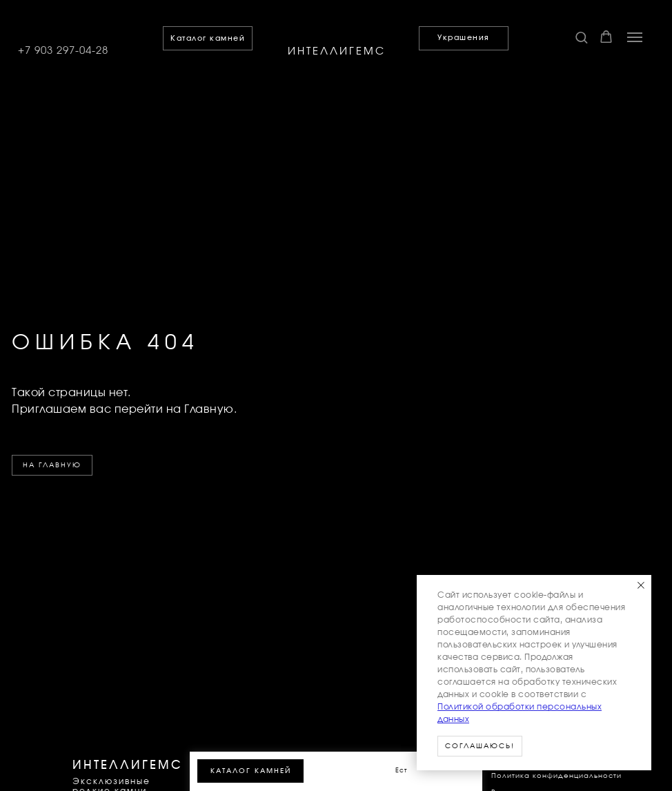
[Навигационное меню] (635, 37)
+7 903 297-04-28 (63, 51)
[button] (581, 37)
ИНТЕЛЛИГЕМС (337, 51)
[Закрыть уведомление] (641, 585)
